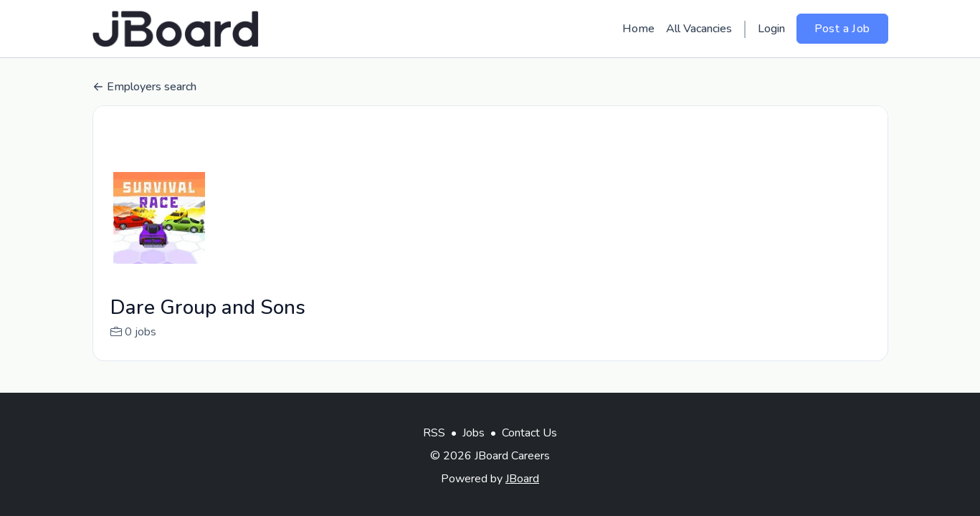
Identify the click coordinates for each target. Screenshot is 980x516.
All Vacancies (699, 29)
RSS (434, 433)
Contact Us (529, 433)
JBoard (522, 479)
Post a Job (842, 29)
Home (638, 29)
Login (771, 29)
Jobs (474, 433)
